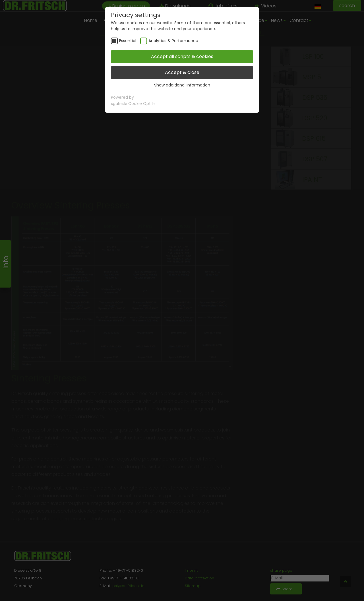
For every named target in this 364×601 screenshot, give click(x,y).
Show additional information (182, 85)
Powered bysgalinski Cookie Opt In (133, 100)
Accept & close (182, 72)
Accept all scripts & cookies (182, 56)
